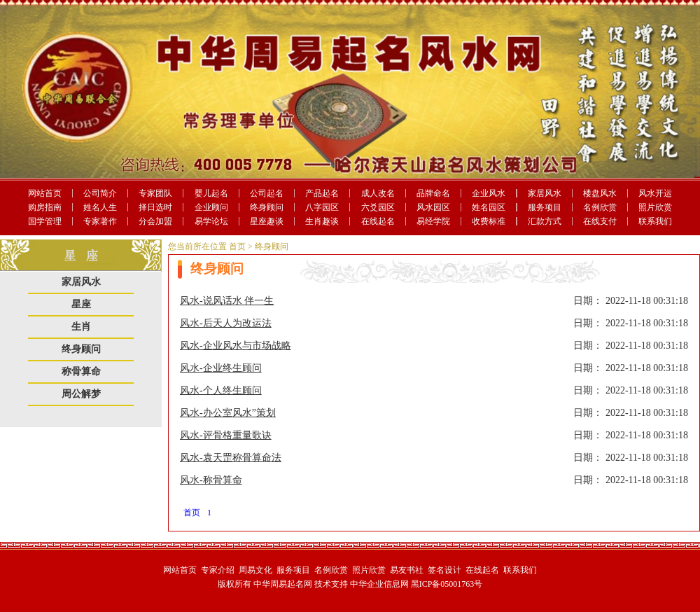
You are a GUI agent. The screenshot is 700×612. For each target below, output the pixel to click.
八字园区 (322, 207)
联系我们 (655, 221)
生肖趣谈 (322, 221)
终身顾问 (267, 207)
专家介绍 (218, 570)
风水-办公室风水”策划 (228, 413)
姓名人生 (100, 207)
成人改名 (378, 193)
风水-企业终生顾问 (221, 368)
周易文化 (255, 570)
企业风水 (489, 193)
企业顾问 (211, 207)
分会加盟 (155, 221)
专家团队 (155, 193)
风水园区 (433, 207)
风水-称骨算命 (211, 480)
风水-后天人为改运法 (226, 323)
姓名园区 (489, 207)
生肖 (81, 327)
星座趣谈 (267, 221)
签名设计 (444, 570)
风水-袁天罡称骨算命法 (231, 458)
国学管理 (45, 221)
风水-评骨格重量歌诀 (226, 435)
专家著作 (100, 221)
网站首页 (45, 193)
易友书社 (407, 570)
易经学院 (433, 221)
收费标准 (489, 221)
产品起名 (322, 193)
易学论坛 (211, 221)
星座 (81, 304)
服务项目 (545, 207)
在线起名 (378, 221)
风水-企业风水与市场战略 (236, 346)
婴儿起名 (211, 193)
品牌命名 (433, 193)
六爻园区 (378, 207)
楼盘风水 (600, 193)
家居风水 (545, 193)
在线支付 (600, 221)
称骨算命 (81, 371)
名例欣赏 (600, 207)
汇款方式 (545, 221)
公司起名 (267, 193)
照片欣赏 (655, 207)
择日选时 (155, 207)
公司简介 (100, 193)
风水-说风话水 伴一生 (227, 301)
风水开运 (655, 193)
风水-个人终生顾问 (221, 390)
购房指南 (45, 207)
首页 (237, 246)
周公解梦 (81, 394)
